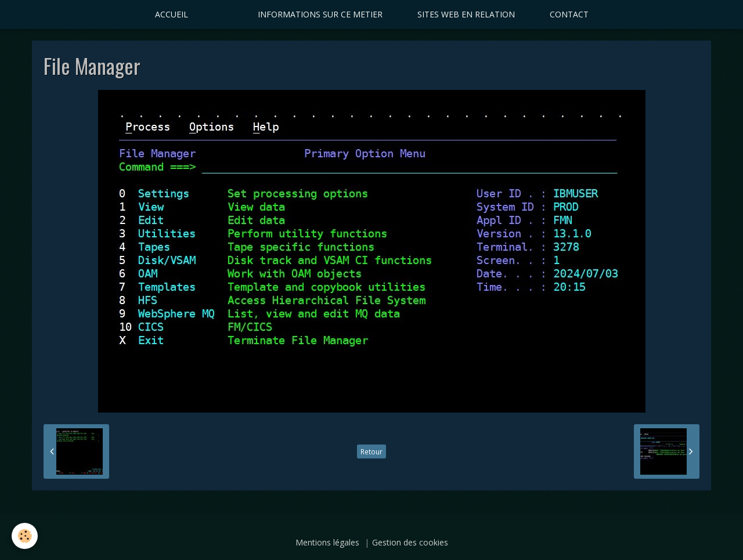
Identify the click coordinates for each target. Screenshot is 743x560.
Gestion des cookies (410, 542)
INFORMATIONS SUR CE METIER (320, 14)
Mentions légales (327, 542)
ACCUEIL (172, 14)
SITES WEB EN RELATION (466, 14)
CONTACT (569, 14)
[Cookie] (25, 536)
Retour (371, 451)
